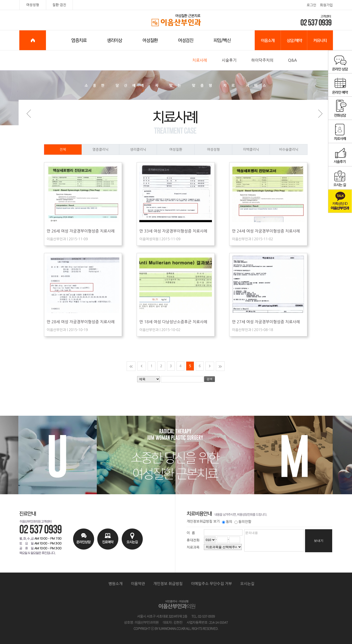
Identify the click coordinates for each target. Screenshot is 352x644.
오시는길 (247, 584)
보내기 (319, 541)
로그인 (311, 5)
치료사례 (200, 60)
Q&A (292, 60)
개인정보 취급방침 (168, 584)
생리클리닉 (143, 149)
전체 (55, 149)
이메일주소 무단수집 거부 (211, 584)
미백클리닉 (256, 149)
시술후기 (229, 60)
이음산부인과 (176, 20)
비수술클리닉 (293, 149)
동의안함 (243, 522)
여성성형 (33, 5)
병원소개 (116, 584)
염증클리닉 (106, 149)
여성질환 (182, 149)
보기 (217, 521)
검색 (209, 379)
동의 (227, 522)
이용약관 (138, 584)
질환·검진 (59, 5)
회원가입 (326, 5)
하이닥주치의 (262, 60)
